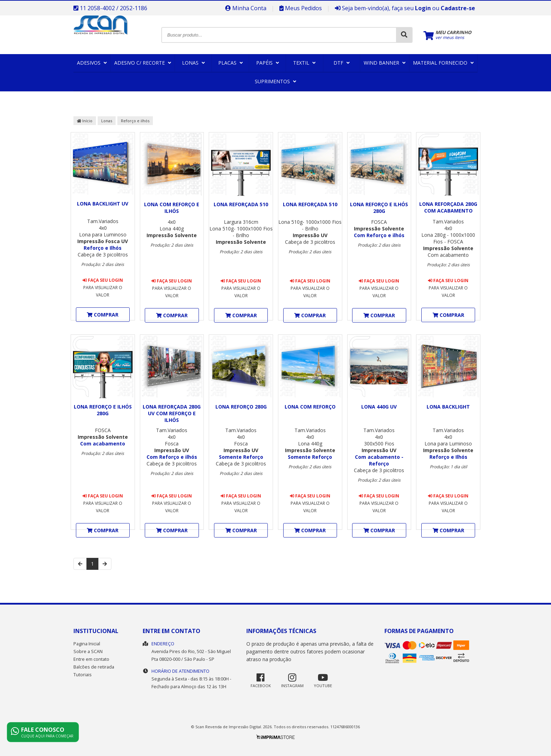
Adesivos (92, 63)
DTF (342, 63)
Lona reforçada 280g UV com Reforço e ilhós (172, 413)
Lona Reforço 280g (241, 407)
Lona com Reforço (310, 407)
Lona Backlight (448, 407)
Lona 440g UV (379, 407)
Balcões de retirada (94, 667)
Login (423, 8)
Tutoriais (83, 675)
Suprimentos (275, 81)
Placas (231, 63)
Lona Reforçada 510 (241, 204)
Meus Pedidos (301, 8)
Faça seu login (103, 280)
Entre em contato (91, 659)
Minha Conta (246, 8)
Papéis (268, 63)
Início (85, 121)
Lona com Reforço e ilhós (172, 208)
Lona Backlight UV (103, 204)
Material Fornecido (443, 63)
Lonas (193, 63)
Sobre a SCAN (88, 651)
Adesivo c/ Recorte (143, 63)
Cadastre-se (458, 8)
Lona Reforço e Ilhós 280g (379, 208)
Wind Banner (385, 63)
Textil (304, 63)
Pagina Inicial (87, 644)
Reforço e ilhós (135, 121)
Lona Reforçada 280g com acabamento (448, 207)
